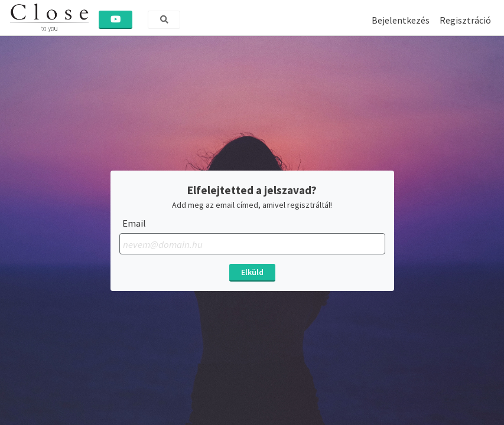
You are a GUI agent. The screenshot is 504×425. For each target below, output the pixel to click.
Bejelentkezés (401, 20)
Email (134, 223)
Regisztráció (465, 20)
